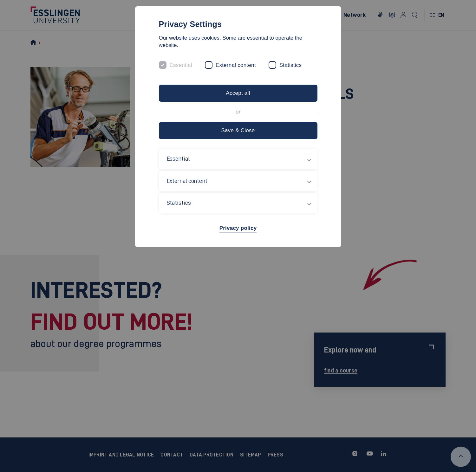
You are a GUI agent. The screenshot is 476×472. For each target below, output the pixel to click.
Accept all (238, 93)
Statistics (291, 65)
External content (236, 65)
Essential (181, 65)
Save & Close (238, 130)
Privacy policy (238, 228)
